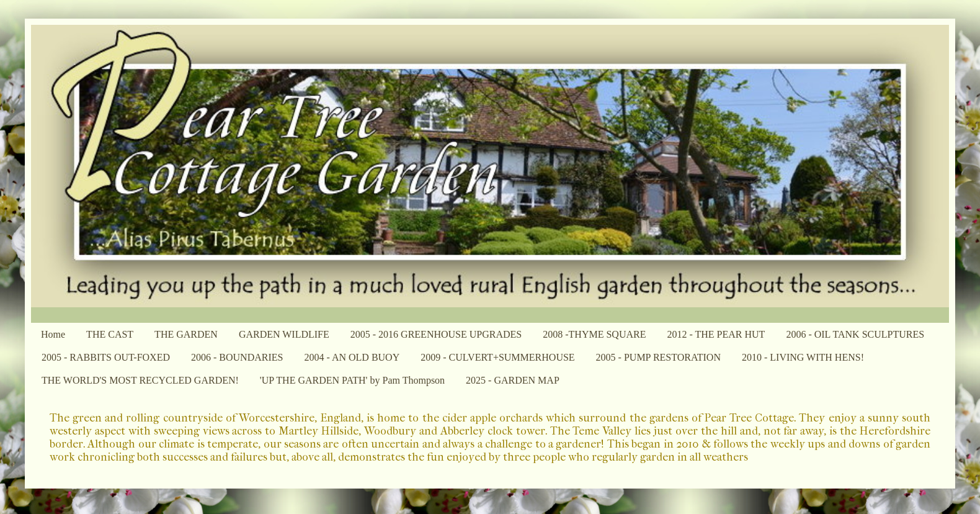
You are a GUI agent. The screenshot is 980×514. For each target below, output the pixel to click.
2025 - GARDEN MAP (513, 380)
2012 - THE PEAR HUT (716, 334)
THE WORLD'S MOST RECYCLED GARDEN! (140, 380)
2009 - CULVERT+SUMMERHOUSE (497, 357)
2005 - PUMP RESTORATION (658, 357)
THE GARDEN (186, 334)
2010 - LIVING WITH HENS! (803, 357)
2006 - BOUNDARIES (237, 357)
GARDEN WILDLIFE (284, 334)
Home (53, 334)
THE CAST (110, 334)
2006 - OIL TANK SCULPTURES (855, 334)
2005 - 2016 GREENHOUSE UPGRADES (436, 334)
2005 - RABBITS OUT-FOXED (106, 357)
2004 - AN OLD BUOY (352, 357)
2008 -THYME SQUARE (594, 334)
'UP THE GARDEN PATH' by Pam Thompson (352, 380)
